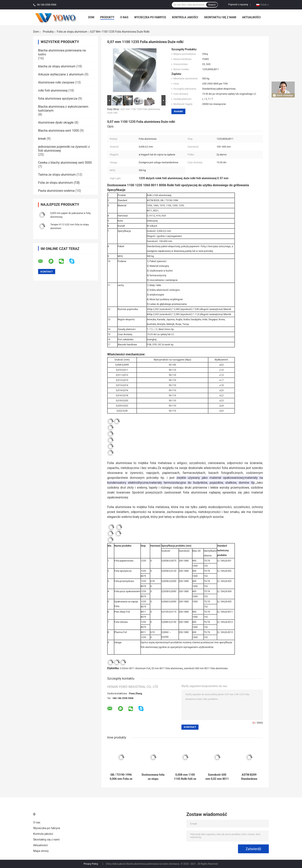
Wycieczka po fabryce (150, 17)
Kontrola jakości (185, 17)
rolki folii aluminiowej (53, 90)
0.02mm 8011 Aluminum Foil (135, 668)
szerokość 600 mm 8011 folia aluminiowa (206, 668)
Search (212, 5)
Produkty (107, 17)
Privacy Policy (91, 864)
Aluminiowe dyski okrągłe (56, 122)
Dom (91, 17)
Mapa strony (41, 851)
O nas (124, 17)
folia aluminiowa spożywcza (58, 99)
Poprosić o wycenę (238, 5)
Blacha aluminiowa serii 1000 (59, 131)
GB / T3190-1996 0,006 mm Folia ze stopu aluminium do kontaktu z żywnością (121, 777)
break (42, 139)
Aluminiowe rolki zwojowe (56, 82)
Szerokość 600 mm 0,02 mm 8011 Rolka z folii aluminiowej (217, 777)
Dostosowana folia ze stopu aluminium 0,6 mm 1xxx (153, 777)
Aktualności (251, 17)
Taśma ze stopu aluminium (57, 175)
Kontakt (178, 111)
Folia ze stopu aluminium (72, 32)
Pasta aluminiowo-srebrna (56, 191)
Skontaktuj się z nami (220, 17)
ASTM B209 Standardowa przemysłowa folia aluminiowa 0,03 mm (249, 777)
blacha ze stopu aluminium (57, 66)
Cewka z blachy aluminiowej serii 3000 (65, 163)
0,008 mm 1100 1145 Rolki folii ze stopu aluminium (185, 777)
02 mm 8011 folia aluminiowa (167, 668)
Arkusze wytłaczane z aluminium (61, 74)
